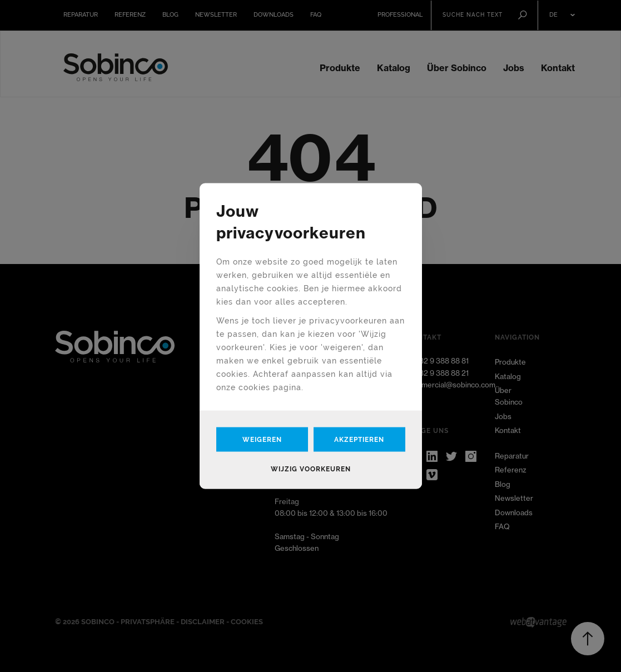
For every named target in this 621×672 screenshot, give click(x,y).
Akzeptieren (359, 440)
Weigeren (262, 440)
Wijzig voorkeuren (311, 469)
